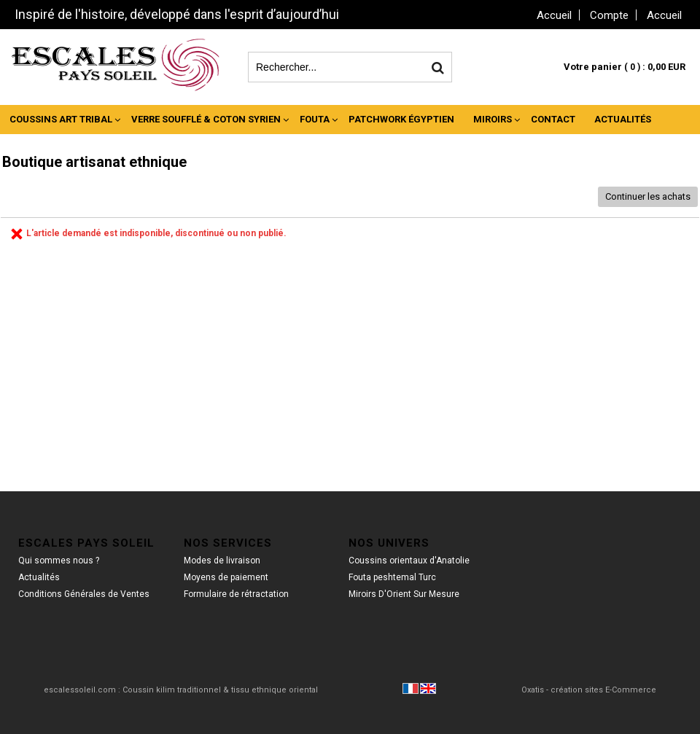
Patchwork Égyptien (401, 119)
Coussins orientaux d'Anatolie (409, 561)
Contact (553, 119)
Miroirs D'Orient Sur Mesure (404, 594)
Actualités (623, 119)
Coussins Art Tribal (61, 119)
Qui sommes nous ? (59, 561)
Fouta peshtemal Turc (392, 577)
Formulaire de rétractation (236, 594)
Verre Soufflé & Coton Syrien (206, 119)
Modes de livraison (222, 561)
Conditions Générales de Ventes (84, 594)
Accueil (664, 15)
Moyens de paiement (226, 577)
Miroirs (493, 119)
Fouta (315, 119)
